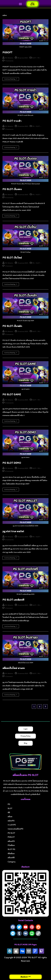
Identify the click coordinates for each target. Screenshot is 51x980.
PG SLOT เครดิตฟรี (13, 600)
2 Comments (9, 471)
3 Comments (9, 129)
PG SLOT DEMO (12, 463)
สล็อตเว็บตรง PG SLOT (25, 775)
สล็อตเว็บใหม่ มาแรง (14, 668)
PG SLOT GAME (12, 394)
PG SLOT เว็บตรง (12, 189)
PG (39, 58)
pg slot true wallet (13, 531)
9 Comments (9, 198)
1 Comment (9, 266)
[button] (20, 4)
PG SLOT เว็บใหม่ (12, 258)
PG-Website (9, 58)
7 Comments (9, 61)
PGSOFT (7, 52)
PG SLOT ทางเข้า (12, 121)
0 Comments (9, 403)
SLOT (34, 58)
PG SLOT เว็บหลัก (12, 326)
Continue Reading (12, 79)
